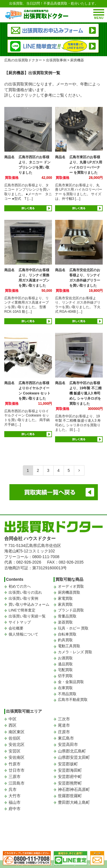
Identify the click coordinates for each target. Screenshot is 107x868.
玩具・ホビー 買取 (73, 628)
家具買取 (65, 604)
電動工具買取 (69, 646)
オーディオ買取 (71, 586)
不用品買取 (67, 694)
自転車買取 (67, 634)
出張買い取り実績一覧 (27, 616)
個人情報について (23, 634)
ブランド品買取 (71, 610)
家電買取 (65, 598)
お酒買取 (65, 658)
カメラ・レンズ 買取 (75, 652)
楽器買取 (65, 622)
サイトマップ (20, 622)
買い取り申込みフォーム (29, 604)
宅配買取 (65, 670)
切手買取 (65, 676)
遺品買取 (65, 664)
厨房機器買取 (69, 592)
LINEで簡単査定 (22, 610)
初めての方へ (20, 586)
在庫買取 (65, 688)
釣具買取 (65, 640)
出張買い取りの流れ (25, 592)
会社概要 (16, 628)
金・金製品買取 (71, 682)
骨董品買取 (67, 616)
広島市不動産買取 (73, 700)
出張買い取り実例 (23, 598)
